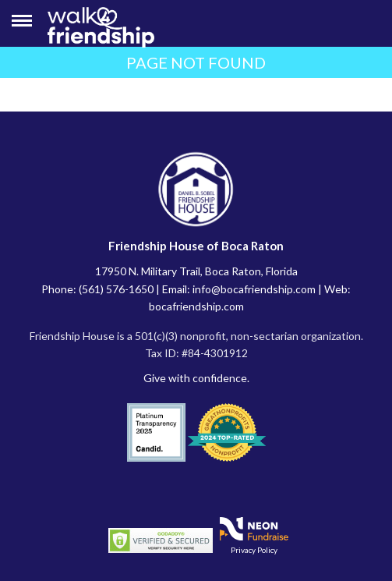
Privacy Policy (254, 550)
